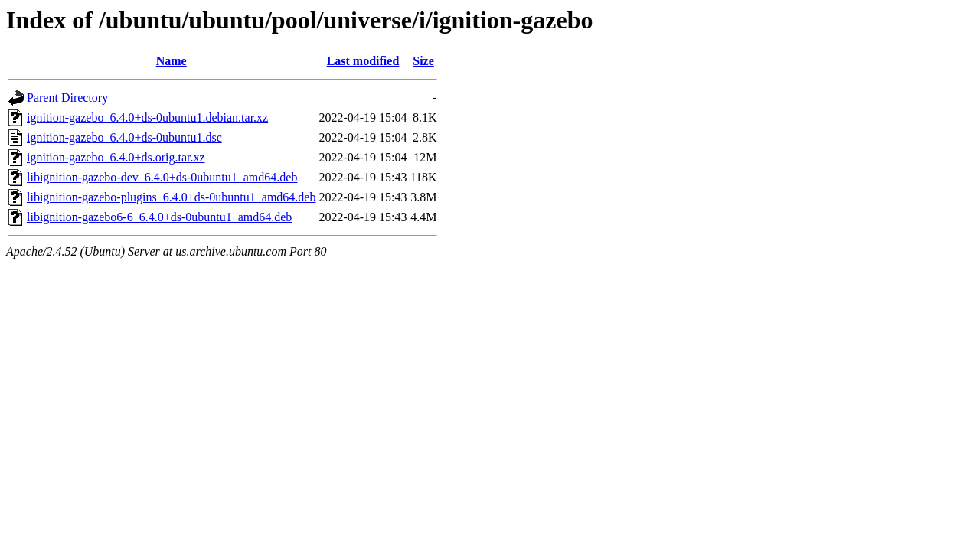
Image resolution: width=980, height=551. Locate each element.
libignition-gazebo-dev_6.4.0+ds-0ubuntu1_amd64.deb (162, 177)
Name (171, 61)
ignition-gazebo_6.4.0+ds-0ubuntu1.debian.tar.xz (147, 117)
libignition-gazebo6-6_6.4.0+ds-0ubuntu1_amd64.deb (159, 217)
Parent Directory (67, 98)
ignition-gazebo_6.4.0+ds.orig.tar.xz (116, 157)
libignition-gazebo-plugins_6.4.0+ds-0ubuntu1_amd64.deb (171, 197)
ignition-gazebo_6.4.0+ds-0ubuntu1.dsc (124, 137)
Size (423, 61)
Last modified (363, 61)
